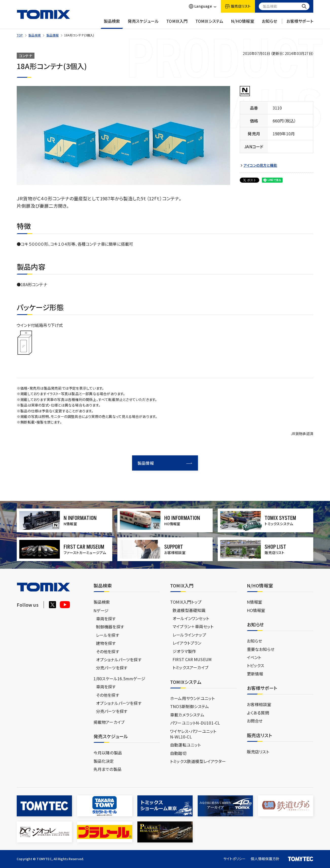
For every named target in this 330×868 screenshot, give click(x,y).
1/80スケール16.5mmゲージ (119, 679)
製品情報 (53, 35)
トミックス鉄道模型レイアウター (198, 761)
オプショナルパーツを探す (119, 660)
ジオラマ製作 (184, 651)
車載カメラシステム (187, 715)
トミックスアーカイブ (190, 667)
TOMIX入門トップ (186, 602)
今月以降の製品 (108, 753)
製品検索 (112, 24)
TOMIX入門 (177, 24)
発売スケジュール (143, 24)
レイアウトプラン (187, 643)
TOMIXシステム (209, 24)
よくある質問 (258, 713)
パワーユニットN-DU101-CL (195, 723)
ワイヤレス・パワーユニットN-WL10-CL (193, 734)
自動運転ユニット (186, 745)
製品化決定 (104, 761)
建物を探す (106, 643)
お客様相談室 (259, 704)
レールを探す (108, 635)
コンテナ (26, 56)
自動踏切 (178, 753)
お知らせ (270, 24)
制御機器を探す (110, 627)
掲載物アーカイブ (109, 722)
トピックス (256, 665)
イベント (254, 657)
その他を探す (108, 651)
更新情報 (255, 674)
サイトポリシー (234, 859)
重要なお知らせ (261, 649)
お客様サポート (300, 24)
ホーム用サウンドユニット (192, 698)
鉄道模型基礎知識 (189, 610)
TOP (20, 35)
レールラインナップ (189, 635)
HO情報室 (256, 610)
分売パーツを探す (112, 668)
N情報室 (255, 602)
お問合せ (255, 721)
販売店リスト (258, 752)
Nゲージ (101, 610)
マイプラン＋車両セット (193, 626)
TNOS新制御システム (189, 706)
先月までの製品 (107, 769)
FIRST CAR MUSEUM (192, 659)
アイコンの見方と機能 (260, 165)
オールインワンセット (191, 618)
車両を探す (106, 619)
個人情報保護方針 (265, 859)
